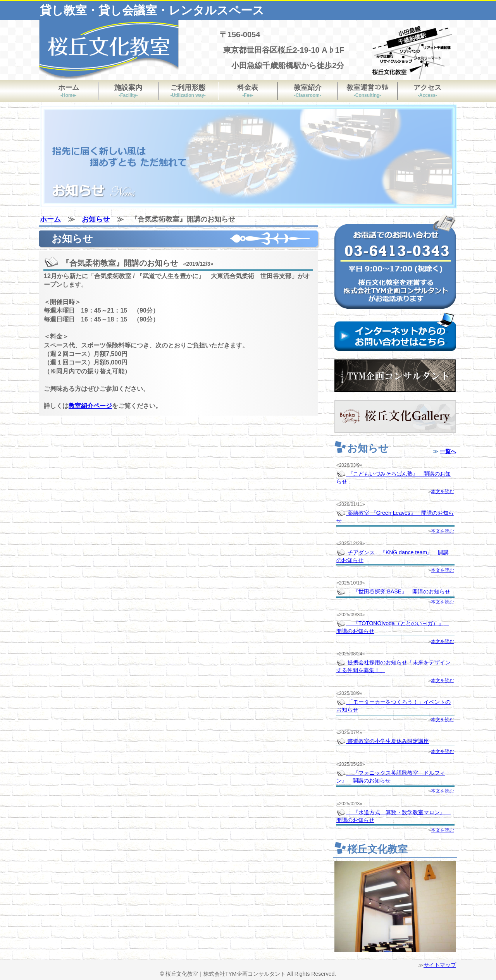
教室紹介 (308, 91)
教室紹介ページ (90, 406)
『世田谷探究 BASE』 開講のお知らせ (393, 591)
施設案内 (128, 91)
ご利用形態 (188, 91)
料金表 (248, 91)
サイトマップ (440, 965)
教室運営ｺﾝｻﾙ (367, 91)
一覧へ (448, 451)
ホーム (69, 91)
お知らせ (96, 219)
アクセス (427, 91)
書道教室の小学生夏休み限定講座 (383, 741)
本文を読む (443, 492)
